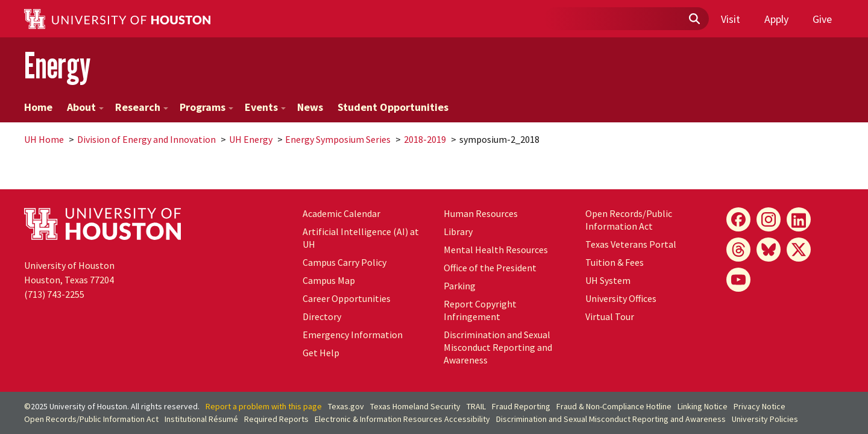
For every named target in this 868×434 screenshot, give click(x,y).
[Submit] (694, 19)
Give (822, 19)
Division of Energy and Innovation (146, 139)
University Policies (765, 419)
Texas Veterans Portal (631, 244)
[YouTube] (738, 280)
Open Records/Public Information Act (629, 220)
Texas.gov (346, 406)
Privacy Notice (759, 406)
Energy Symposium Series (338, 139)
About (85, 107)
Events (265, 107)
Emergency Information (353, 335)
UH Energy (251, 139)
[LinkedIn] (799, 219)
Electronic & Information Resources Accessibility (402, 419)
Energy (57, 65)
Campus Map (329, 280)
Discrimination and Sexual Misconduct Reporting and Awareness (498, 347)
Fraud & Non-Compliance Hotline (614, 406)
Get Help (321, 353)
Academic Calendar (341, 213)
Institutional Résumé (201, 419)
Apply (776, 19)
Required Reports (276, 419)
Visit (731, 19)
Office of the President (490, 268)
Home (38, 107)
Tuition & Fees (615, 262)
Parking (460, 286)
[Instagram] (769, 219)
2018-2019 (425, 139)
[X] (799, 250)
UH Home (44, 139)
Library (458, 231)
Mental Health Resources (496, 250)
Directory (322, 316)
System (608, 280)
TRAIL (476, 406)
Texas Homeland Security (415, 406)
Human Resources (481, 213)
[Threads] (738, 250)
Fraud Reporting (521, 406)
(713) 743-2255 (54, 294)
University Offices (621, 298)
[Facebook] (738, 219)
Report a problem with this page (264, 406)
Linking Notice (703, 406)
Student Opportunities (393, 107)
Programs (206, 107)
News (310, 107)
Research (142, 107)
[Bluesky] (769, 250)
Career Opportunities (347, 298)
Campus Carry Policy (344, 262)
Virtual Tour (610, 316)
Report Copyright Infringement (480, 310)
